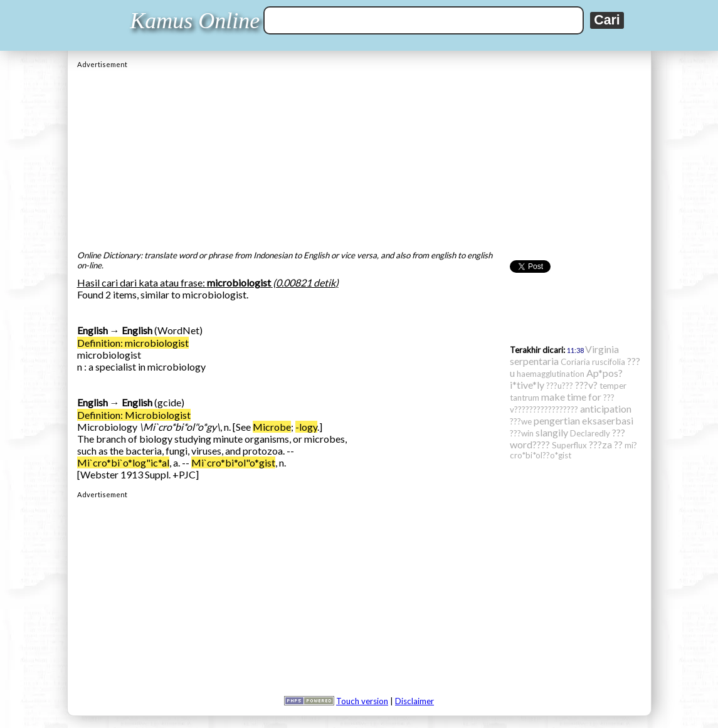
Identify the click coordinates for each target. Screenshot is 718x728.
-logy (306, 427)
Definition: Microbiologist (134, 415)
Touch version (362, 701)
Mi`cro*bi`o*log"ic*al (123, 462)
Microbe (272, 427)
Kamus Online (195, 21)
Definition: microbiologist (133, 343)
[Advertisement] (359, 156)
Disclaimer (414, 701)
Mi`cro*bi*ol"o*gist (233, 462)
